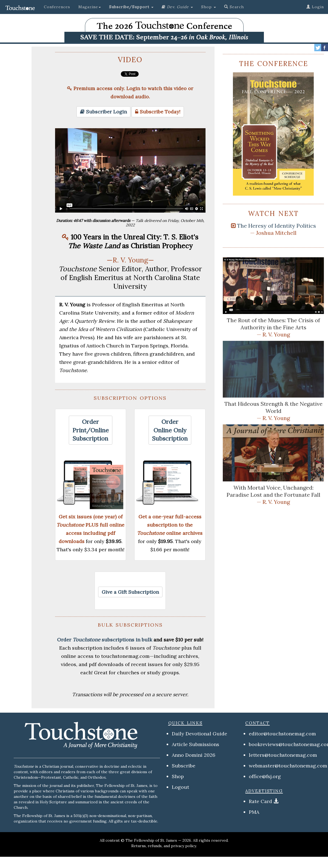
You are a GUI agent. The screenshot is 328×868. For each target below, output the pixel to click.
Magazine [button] (90, 7)
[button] (131, 7)
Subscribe (184, 766)
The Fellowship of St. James (151, 840)
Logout (180, 787)
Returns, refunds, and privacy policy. (164, 846)
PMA (254, 812)
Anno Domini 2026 (194, 755)
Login (315, 7)
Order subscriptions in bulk (105, 640)
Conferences (57, 7)
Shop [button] (209, 7)
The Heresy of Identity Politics (276, 226)
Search (234, 7)
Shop (178, 776)
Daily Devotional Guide (199, 734)
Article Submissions (196, 744)
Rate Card (260, 801)
